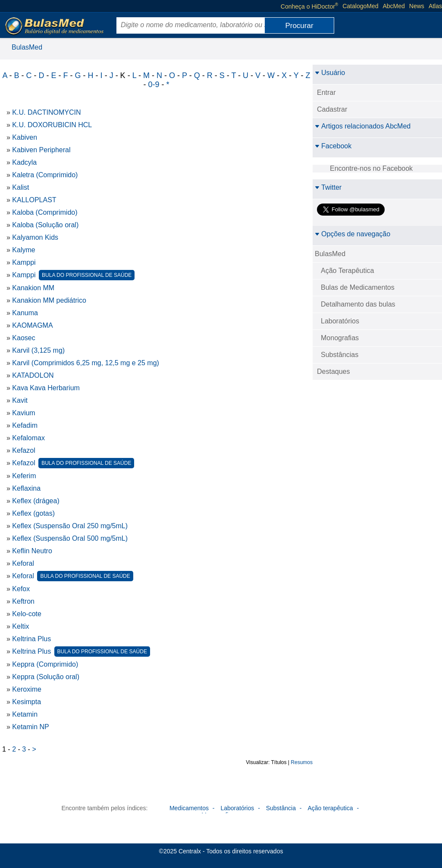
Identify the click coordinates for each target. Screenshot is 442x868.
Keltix (20, 626)
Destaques (334, 371)
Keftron (23, 601)
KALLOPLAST (34, 200)
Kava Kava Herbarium (46, 388)
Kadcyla (24, 162)
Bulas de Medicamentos (358, 287)
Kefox (21, 589)
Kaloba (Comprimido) (45, 212)
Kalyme (24, 250)
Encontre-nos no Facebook (371, 168)
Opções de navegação (353, 234)
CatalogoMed (360, 6)
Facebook (333, 146)
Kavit (20, 400)
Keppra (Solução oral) (46, 677)
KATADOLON (33, 375)
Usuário (330, 73)
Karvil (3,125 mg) (38, 350)
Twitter (328, 187)
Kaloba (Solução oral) (45, 225)
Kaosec (24, 338)
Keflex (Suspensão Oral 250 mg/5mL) (70, 526)
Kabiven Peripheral (41, 150)
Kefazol (24, 450)
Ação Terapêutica (347, 271)
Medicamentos (189, 808)
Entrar (326, 92)
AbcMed (394, 6)
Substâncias (340, 355)
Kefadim (25, 425)
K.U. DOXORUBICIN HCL (52, 125)
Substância (281, 808)
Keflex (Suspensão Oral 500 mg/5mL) (70, 538)
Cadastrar (332, 109)
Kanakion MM (33, 288)
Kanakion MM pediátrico (49, 300)
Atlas (435, 6)
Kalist (20, 187)
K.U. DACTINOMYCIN (46, 112)
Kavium (24, 413)
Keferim (24, 476)
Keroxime (27, 689)
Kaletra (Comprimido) (45, 175)
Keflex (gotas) (33, 513)
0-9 (154, 85)
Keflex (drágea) (36, 501)
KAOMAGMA (32, 325)
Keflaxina (26, 488)
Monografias (340, 338)
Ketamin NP (30, 727)
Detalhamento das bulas (358, 304)
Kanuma (25, 313)
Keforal (23, 563)
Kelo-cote (27, 614)
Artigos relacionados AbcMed (363, 126)
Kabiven (25, 137)
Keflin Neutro (32, 551)
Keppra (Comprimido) (45, 664)
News (417, 6)
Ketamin (25, 714)
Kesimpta (27, 702)
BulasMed (27, 47)
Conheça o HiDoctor (309, 6)
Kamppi (24, 262)
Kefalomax (28, 438)
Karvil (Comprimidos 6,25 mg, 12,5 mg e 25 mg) (86, 363)
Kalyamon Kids (35, 237)
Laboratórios (340, 321)
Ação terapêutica (330, 808)
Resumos (302, 762)
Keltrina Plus (31, 639)
